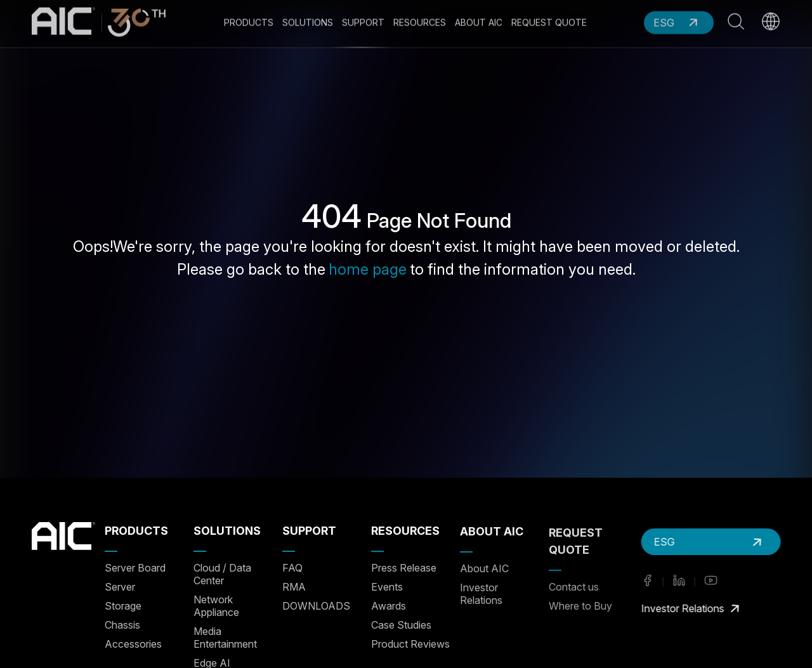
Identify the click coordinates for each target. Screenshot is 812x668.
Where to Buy (580, 604)
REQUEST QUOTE (576, 539)
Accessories (133, 644)
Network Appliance (216, 606)
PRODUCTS (136, 531)
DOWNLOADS (316, 606)
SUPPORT (309, 531)
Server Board (135, 568)
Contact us (574, 585)
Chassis (122, 625)
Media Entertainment (225, 638)
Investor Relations (481, 593)
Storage (123, 606)
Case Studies (401, 625)
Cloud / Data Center (222, 574)
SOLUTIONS (227, 531)
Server (120, 587)
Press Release (404, 568)
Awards (389, 606)
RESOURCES (405, 531)
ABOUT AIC (492, 531)
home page (368, 269)
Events (387, 587)
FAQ (292, 568)
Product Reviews (410, 644)
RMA (294, 587)
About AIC (484, 568)
